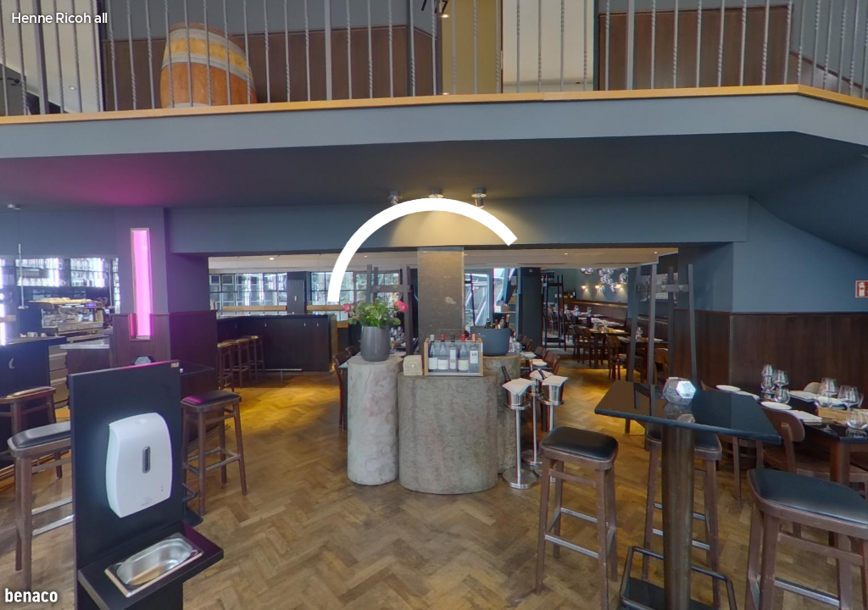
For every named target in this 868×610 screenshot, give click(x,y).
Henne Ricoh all (59, 19)
